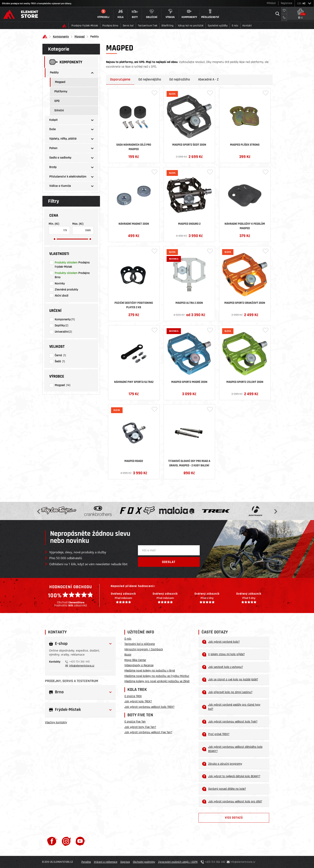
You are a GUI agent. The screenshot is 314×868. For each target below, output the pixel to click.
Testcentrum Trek (148, 26)
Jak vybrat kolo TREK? (138, 701)
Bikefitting (168, 26)
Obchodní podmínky (144, 862)
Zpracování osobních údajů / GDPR (178, 862)
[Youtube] (80, 841)
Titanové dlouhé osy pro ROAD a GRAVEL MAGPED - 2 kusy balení (189, 463)
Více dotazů (234, 818)
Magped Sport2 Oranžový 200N (245, 303)
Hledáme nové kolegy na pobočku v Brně (150, 671)
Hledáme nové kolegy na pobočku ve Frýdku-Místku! (157, 676)
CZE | (304, 4)
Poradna (86, 862)
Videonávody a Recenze (139, 665)
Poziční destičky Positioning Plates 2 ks (134, 305)
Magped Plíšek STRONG (245, 145)
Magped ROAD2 (134, 461)
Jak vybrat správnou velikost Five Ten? (148, 732)
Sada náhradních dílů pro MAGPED (134, 147)
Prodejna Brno (110, 26)
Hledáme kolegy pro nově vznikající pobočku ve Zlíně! (157, 681)
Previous (39, 511)
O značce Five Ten (135, 722)
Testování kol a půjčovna (140, 644)
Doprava (125, 862)
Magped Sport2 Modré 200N (189, 382)
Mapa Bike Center (135, 660)
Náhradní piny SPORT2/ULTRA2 (134, 382)
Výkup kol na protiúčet (191, 26)
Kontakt (247, 26)
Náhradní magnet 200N (134, 224)
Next (275, 511)
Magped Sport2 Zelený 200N (245, 382)
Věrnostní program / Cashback (144, 649)
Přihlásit (271, 3)
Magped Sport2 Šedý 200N (189, 145)
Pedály (95, 37)
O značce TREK (133, 696)
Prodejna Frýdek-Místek (85, 26)
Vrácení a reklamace (106, 862)
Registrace (287, 3)
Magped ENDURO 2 (189, 224)
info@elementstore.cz (82, 666)
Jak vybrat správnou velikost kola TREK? (149, 707)
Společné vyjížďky (218, 26)
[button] (103, 15)
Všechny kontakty (56, 722)
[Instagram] (66, 841)
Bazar (128, 655)
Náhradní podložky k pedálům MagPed (245, 226)
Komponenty (61, 37)
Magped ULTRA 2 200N (189, 303)
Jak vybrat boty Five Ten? (140, 727)
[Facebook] (52, 841)
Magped (80, 37)
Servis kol (128, 26)
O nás (235, 26)
